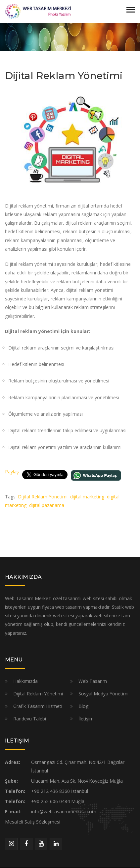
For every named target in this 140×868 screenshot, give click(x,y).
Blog (83, 706)
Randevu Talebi (30, 719)
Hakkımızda (25, 681)
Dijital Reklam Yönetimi (38, 694)
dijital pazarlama (47, 505)
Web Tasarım (93, 681)
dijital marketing (87, 497)
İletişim (86, 719)
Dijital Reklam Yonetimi (43, 497)
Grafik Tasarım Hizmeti (38, 706)
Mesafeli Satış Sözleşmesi (33, 822)
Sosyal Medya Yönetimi (103, 694)
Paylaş (12, 472)
